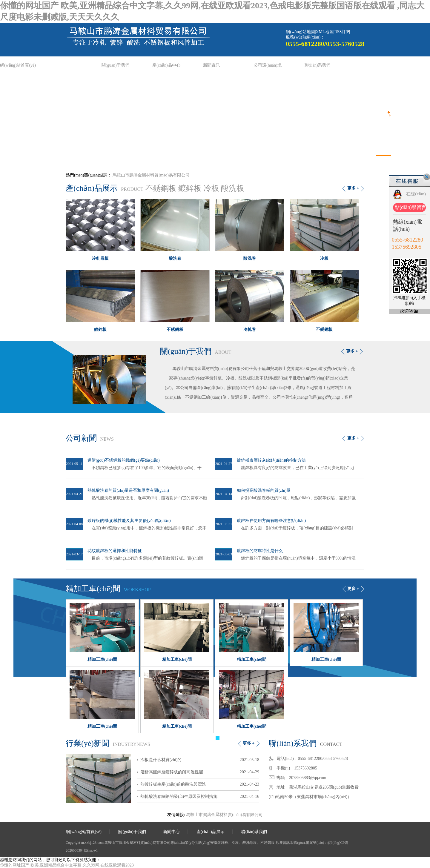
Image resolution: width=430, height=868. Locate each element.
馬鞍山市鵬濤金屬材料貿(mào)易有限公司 (151, 175)
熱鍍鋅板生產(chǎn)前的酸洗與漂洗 (173, 784)
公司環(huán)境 (268, 65)
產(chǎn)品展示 (211, 832)
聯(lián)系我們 (317, 65)
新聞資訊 (211, 65)
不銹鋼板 (161, 188)
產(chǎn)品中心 (166, 65)
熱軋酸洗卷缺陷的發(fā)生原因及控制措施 (179, 796)
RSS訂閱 (342, 32)
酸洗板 (233, 188)
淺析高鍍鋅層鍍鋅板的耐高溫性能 (172, 772)
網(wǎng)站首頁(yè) (18, 65)
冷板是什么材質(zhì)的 (161, 760)
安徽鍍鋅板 (219, 843)
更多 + (353, 188)
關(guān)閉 (427, 177)
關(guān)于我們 (115, 65)
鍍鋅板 (190, 188)
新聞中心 (171, 832)
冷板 (211, 188)
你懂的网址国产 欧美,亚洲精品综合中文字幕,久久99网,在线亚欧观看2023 (67, 865)
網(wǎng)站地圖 (300, 32)
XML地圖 (324, 32)
